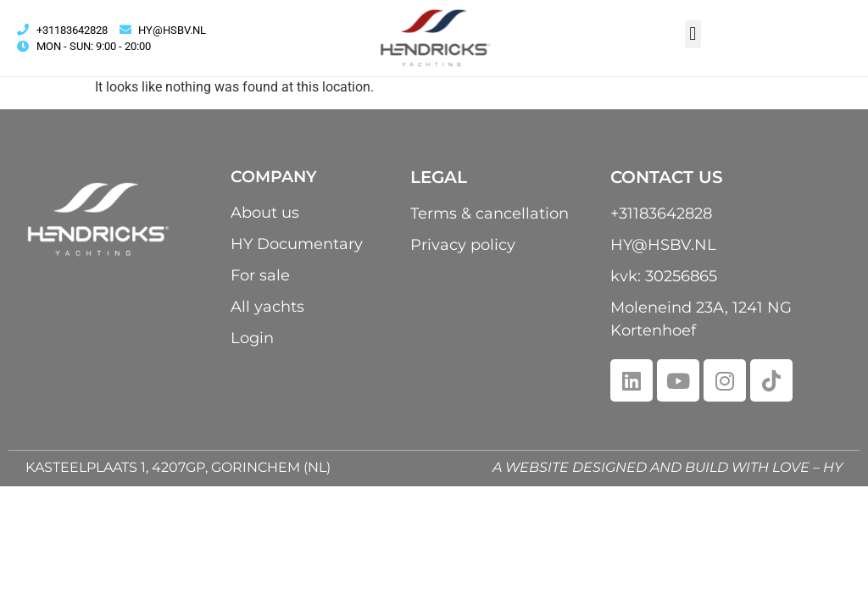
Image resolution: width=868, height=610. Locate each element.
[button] (693, 34)
